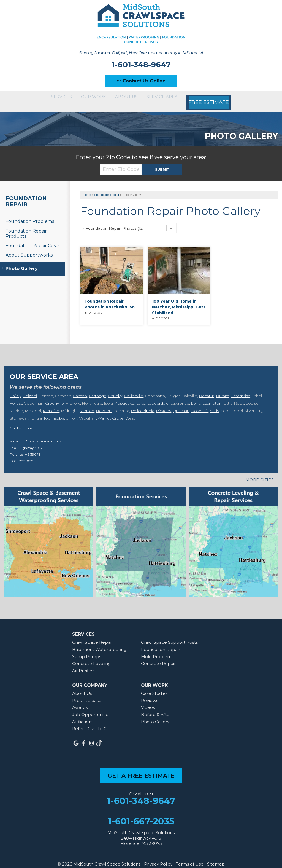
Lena (196, 396)
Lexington (212, 396)
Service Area (174, 98)
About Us (132, 98)
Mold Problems (157, 649)
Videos (148, 700)
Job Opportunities (91, 707)
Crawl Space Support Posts (169, 635)
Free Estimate (222, 98)
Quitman (181, 404)
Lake (141, 396)
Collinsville (134, 389)
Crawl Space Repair (93, 635)
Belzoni (30, 389)
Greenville (55, 396)
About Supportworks (29, 248)
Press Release (87, 693)
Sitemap (216, 857)
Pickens (163, 404)
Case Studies (154, 686)
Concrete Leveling (91, 656)
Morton (87, 404)
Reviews (150, 693)
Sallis (214, 404)
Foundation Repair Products (26, 226)
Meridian (51, 404)
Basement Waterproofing (99, 642)
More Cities (260, 473)
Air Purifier (83, 663)
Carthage (97, 389)
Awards (80, 700)
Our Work (93, 98)
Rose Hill (200, 404)
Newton (104, 404)
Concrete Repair (158, 656)
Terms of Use (190, 857)
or (141, 81)
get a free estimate (141, 768)
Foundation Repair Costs (32, 238)
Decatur (207, 389)
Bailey (15, 389)
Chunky (115, 389)
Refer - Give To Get (92, 721)
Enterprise (240, 389)
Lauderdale (158, 396)
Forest (16, 396)
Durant (222, 389)
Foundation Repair (26, 194)
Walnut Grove (111, 411)
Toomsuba (54, 411)
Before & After (156, 707)
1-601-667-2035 (141, 814)
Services (54, 98)
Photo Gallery (22, 261)
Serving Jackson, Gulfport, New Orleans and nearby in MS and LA (141, 53)
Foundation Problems (30, 214)
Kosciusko (124, 396)
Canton (80, 389)
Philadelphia (143, 404)
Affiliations (83, 715)
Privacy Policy (158, 857)
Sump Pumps (87, 649)
